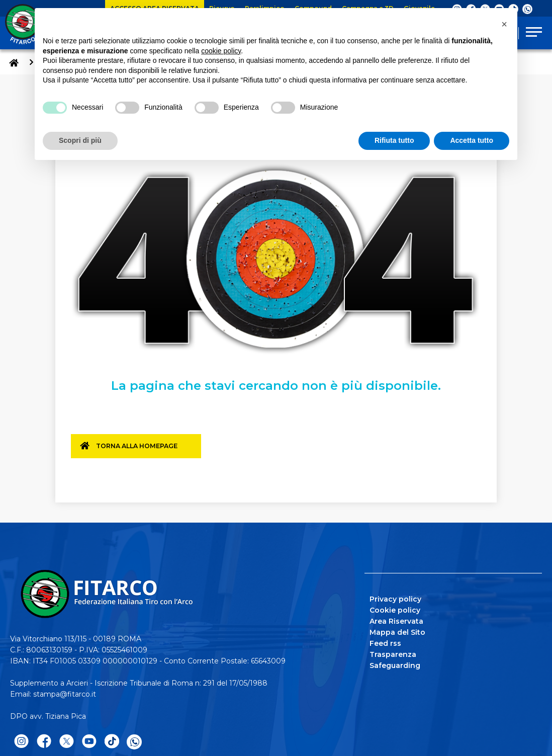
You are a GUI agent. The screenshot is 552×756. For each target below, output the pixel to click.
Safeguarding (395, 664)
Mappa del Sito (397, 631)
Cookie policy (395, 609)
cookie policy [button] (221, 51)
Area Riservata (396, 620)
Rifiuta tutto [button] (394, 140)
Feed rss (385, 642)
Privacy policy (395, 598)
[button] (504, 24)
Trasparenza (393, 653)
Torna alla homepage (142, 450)
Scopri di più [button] (80, 140)
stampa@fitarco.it (65, 693)
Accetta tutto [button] (472, 140)
